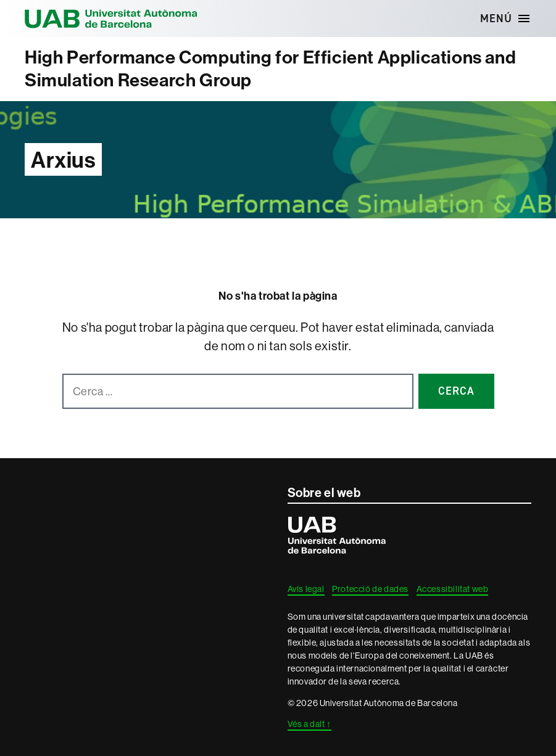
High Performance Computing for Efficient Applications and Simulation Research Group (270, 69)
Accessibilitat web (453, 589)
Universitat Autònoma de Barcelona (111, 18)
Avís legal (306, 589)
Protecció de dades (370, 589)
